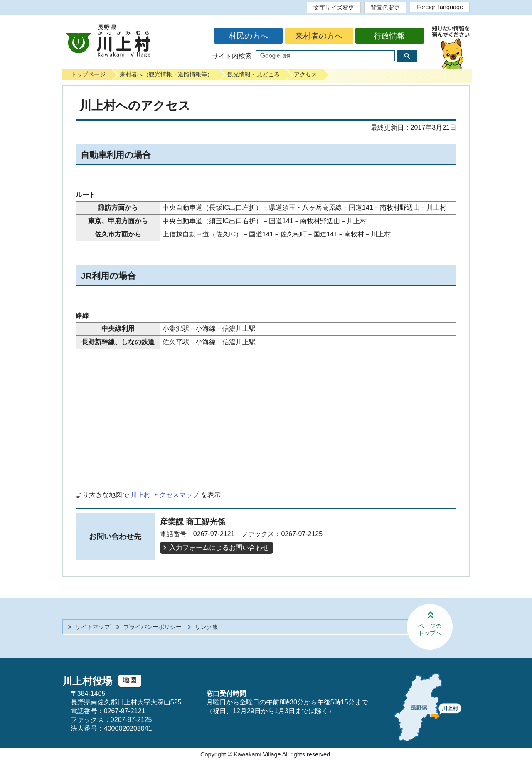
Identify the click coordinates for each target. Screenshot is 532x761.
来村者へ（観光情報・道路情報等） (166, 74)
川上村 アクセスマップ (165, 495)
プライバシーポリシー (153, 627)
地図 (130, 680)
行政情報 (389, 36)
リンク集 (207, 627)
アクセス (305, 74)
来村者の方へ (319, 36)
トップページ (88, 74)
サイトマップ (93, 627)
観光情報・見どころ (254, 74)
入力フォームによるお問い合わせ (219, 548)
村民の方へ (248, 36)
